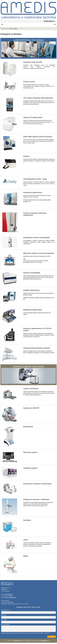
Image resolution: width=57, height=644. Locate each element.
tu (50, 634)
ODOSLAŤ (52, 638)
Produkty (15, 30)
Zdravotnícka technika (28, 376)
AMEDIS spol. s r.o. (20, 642)
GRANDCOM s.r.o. (45, 642)
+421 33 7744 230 (8, 595)
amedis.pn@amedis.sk (11, 599)
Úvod (11, 30)
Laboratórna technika (28, 49)
